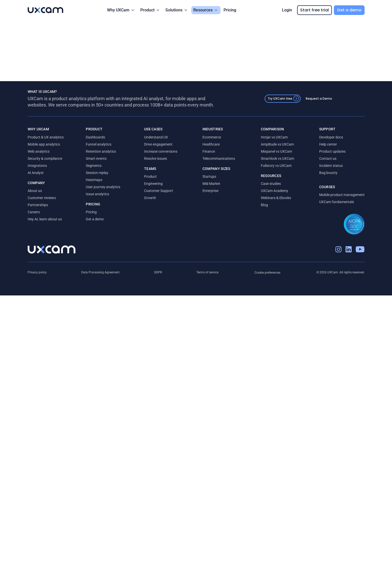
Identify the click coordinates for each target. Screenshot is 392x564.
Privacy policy (37, 272)
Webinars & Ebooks (276, 198)
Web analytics (39, 151)
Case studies (271, 184)
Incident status (331, 166)
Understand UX (156, 137)
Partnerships (38, 205)
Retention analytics (101, 151)
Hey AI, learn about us (45, 219)
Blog (264, 205)
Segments (94, 166)
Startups (209, 177)
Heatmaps (94, 180)
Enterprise (210, 191)
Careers (34, 212)
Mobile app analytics (44, 144)
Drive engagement (158, 144)
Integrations (37, 166)
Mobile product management (342, 195)
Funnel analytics (99, 144)
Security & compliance (45, 158)
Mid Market (211, 184)
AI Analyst (36, 173)
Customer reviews (42, 198)
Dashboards (95, 137)
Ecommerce (212, 137)
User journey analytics (103, 187)
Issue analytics (97, 194)
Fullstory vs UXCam (276, 166)
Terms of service (207, 272)
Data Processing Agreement (100, 272)
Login (287, 10)
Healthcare (211, 144)
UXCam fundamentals (337, 202)
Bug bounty (328, 173)
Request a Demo (319, 99)
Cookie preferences (267, 273)
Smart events (96, 158)
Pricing (230, 10)
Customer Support (159, 191)
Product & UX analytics (46, 137)
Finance (209, 151)
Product (150, 177)
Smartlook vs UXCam (277, 158)
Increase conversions (161, 151)
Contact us (328, 158)
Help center (328, 144)
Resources (203, 10)
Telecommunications (219, 158)
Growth (150, 198)
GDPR (158, 272)
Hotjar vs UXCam (274, 137)
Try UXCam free (283, 99)
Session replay (97, 173)
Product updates (332, 151)
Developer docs (331, 137)
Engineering (153, 184)
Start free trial (314, 10)
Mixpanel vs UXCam (276, 151)
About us (35, 191)
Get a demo (349, 10)
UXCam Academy (275, 191)
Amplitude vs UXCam (277, 144)
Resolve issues (156, 158)
